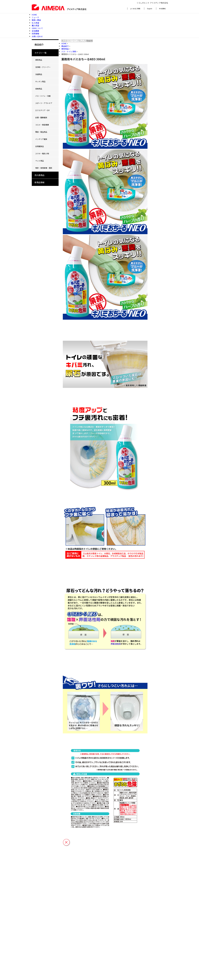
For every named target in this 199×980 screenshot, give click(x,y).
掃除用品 (39, 60)
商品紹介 (65, 46)
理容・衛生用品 (41, 132)
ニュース (35, 17)
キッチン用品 (40, 81)
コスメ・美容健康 (42, 125)
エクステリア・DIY (42, 110)
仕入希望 (35, 23)
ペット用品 (40, 161)
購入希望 (35, 25)
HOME (34, 15)
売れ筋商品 (40, 175)
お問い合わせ (37, 36)
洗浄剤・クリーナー (43, 67)
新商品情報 (40, 182)
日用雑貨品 (40, 146)
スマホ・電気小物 (42, 153)
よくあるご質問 (135, 9)
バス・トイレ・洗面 (43, 96)
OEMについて (37, 28)
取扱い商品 (36, 20)
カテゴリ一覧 (41, 53)
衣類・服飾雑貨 (41, 117)
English (150, 9)
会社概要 (35, 31)
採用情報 (35, 34)
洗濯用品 (39, 74)
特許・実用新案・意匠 (44, 168)
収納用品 (39, 89)
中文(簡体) (162, 9)
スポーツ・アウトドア (44, 103)
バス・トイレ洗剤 (69, 51)
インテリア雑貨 (41, 139)
